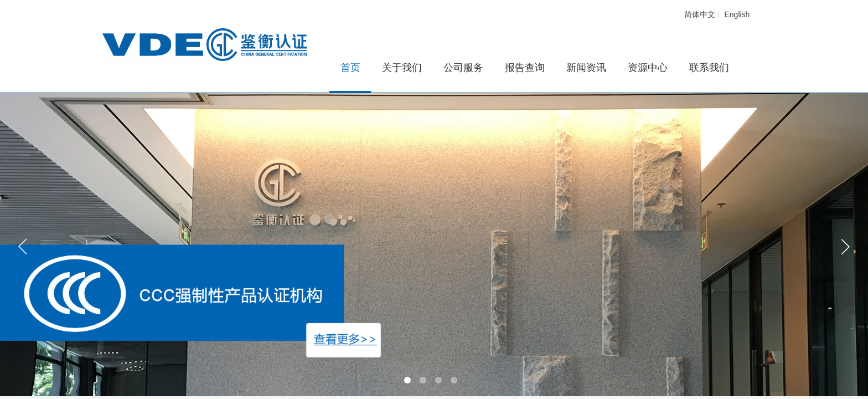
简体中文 (700, 14)
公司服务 (463, 68)
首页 (350, 68)
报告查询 (525, 68)
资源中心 (648, 68)
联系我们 (709, 68)
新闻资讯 (586, 68)
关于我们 (402, 68)
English (737, 14)
